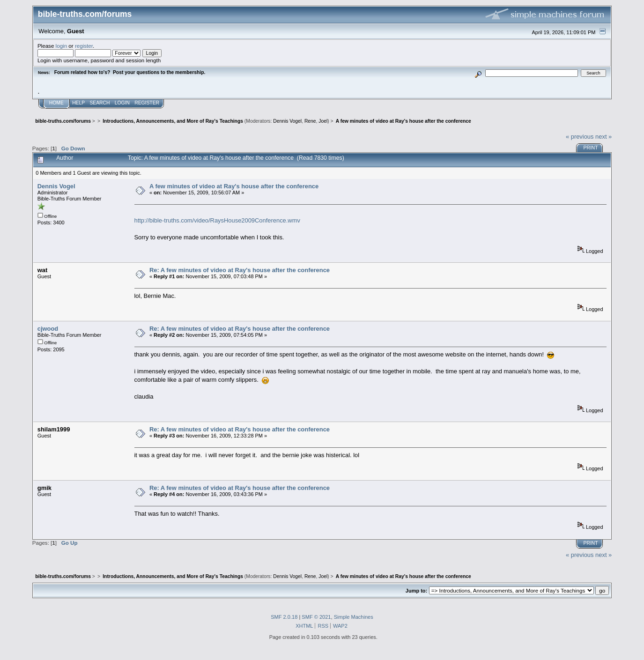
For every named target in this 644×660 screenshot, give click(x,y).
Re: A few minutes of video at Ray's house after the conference (240, 270)
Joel (323, 121)
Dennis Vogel (287, 121)
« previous (580, 137)
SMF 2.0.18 (284, 617)
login (62, 46)
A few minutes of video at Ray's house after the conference (234, 186)
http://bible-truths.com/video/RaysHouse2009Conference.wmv (217, 220)
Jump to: (416, 591)
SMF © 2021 (316, 617)
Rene (310, 121)
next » (603, 137)
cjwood (48, 329)
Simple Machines (354, 617)
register (84, 46)
